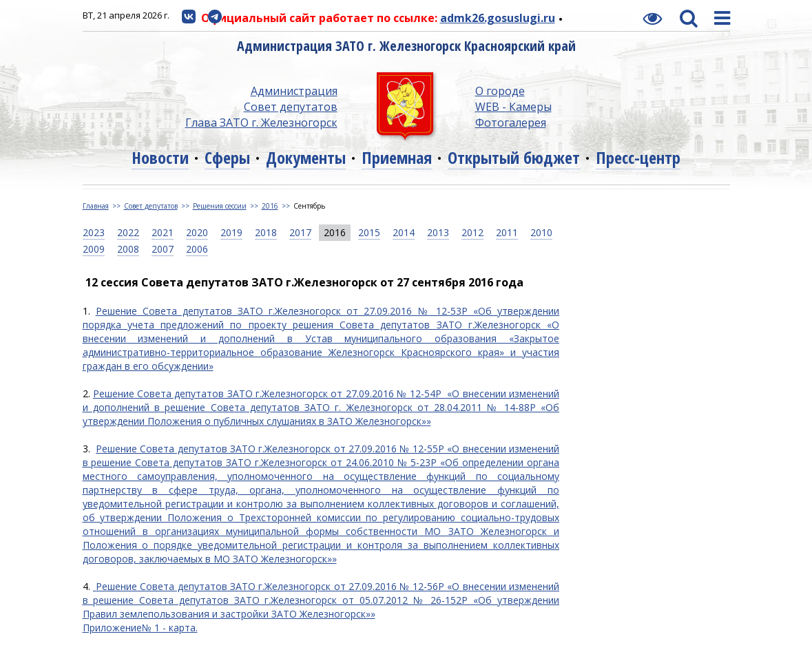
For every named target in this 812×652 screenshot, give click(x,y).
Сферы (227, 157)
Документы (306, 157)
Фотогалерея (511, 123)
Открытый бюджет (514, 157)
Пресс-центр (638, 157)
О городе (500, 91)
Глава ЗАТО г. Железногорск (261, 123)
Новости (160, 157)
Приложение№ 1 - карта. (140, 628)
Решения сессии (220, 206)
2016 (270, 206)
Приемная (397, 157)
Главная (96, 206)
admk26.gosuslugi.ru (498, 18)
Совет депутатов (291, 107)
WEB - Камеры (513, 107)
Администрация (294, 91)
